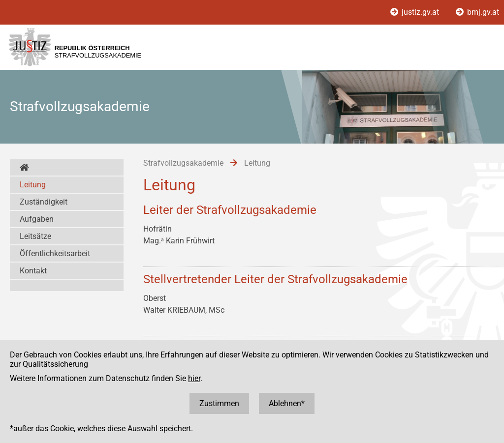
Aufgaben (37, 219)
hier (194, 378)
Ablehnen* (287, 403)
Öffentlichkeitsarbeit (55, 253)
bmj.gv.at (477, 12)
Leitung (33, 185)
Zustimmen (219, 403)
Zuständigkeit (44, 202)
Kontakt (33, 271)
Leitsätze (35, 236)
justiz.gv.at (416, 12)
